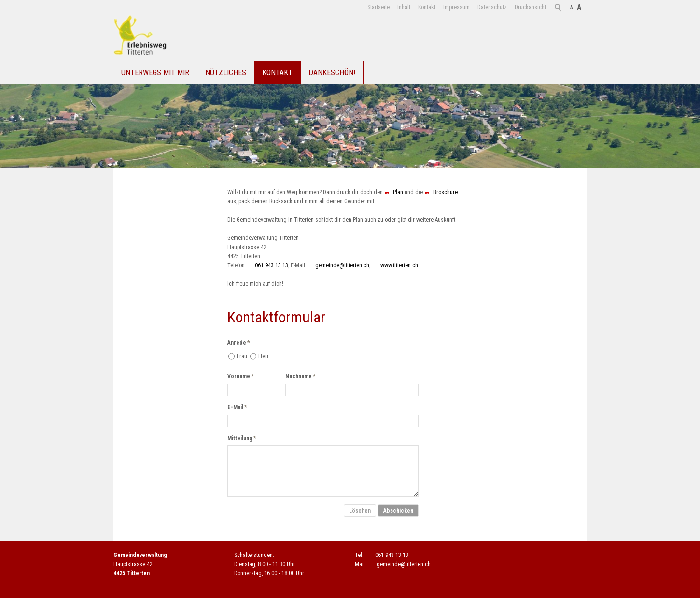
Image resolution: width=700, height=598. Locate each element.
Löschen (360, 511)
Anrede (239, 343)
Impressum (456, 7)
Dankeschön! (332, 73)
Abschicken (398, 511)
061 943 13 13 (272, 265)
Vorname (241, 376)
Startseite (378, 7)
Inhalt (404, 7)
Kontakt (427, 7)
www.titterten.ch (399, 265)
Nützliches (226, 73)
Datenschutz (492, 7)
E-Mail (237, 407)
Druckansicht (530, 7)
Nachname (301, 376)
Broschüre (445, 192)
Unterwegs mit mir (155, 73)
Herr (264, 356)
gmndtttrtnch (342, 265)
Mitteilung (242, 438)
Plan (399, 192)
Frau (242, 356)
